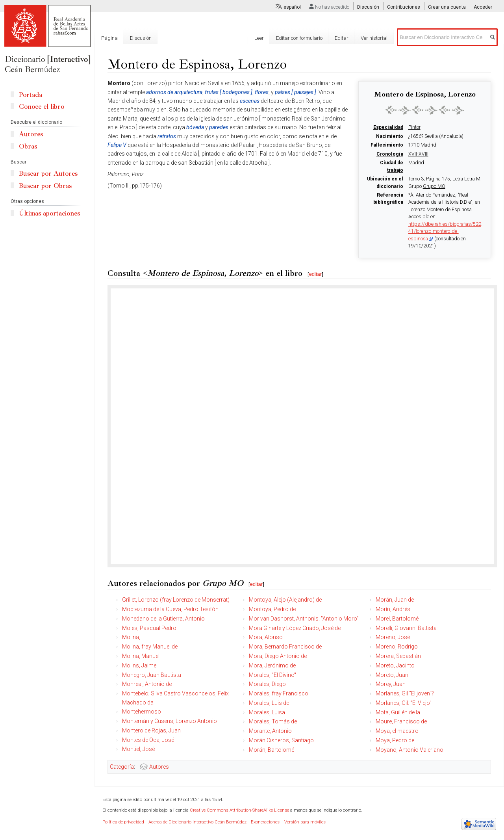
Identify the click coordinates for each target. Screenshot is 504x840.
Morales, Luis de (269, 703)
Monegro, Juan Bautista (152, 675)
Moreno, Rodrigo (397, 647)
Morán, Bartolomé (271, 750)
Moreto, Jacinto (395, 665)
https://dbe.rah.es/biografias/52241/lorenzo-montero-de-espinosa (445, 231)
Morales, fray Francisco (279, 693)
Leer (259, 38)
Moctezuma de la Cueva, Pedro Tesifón (170, 609)
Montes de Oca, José (148, 740)
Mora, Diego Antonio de (278, 656)
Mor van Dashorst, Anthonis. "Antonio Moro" (304, 619)
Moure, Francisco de (401, 721)
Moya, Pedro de (395, 740)
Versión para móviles (305, 822)
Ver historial (374, 38)
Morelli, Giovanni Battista (406, 628)
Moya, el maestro (397, 731)
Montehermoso (142, 712)
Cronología (390, 154)
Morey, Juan (391, 684)
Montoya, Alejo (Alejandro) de (285, 600)
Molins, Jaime (139, 665)
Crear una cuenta (447, 7)
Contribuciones (404, 7)
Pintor (414, 127)
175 (446, 179)
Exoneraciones (265, 822)
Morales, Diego (267, 684)
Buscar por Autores (48, 174)
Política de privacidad (123, 822)
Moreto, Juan (392, 675)
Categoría (122, 767)
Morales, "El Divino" (272, 675)
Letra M (472, 179)
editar (316, 274)
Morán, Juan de (395, 600)
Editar (342, 38)
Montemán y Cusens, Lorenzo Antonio (170, 721)
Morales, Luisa (267, 712)
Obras (28, 146)
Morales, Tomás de (273, 721)
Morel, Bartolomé (397, 619)
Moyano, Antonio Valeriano (409, 750)
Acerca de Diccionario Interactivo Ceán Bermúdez (197, 822)
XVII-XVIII (418, 154)
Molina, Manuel (141, 656)
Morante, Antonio (270, 731)
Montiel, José (138, 749)
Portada (31, 95)
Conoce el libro (42, 107)
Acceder (483, 7)
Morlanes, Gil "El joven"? (405, 693)
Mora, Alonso (266, 637)
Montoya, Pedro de (272, 609)
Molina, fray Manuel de (150, 647)
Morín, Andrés (393, 609)
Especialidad (388, 127)
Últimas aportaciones (49, 213)
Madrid (416, 163)
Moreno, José (393, 637)
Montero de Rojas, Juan (151, 730)
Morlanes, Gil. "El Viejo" (404, 703)
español (292, 7)
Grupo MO (434, 186)
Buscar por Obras (45, 186)
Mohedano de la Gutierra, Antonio (163, 619)
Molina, (131, 637)
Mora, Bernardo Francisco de (285, 647)
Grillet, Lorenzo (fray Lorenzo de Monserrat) (176, 600)
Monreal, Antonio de (147, 684)
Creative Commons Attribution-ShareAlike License (239, 810)
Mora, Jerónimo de (272, 665)
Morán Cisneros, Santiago (281, 740)
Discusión (368, 7)
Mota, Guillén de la (398, 712)
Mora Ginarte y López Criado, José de (295, 628)
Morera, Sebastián (398, 656)
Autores (159, 767)
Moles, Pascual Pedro (149, 628)
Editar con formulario (299, 38)
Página (109, 38)
